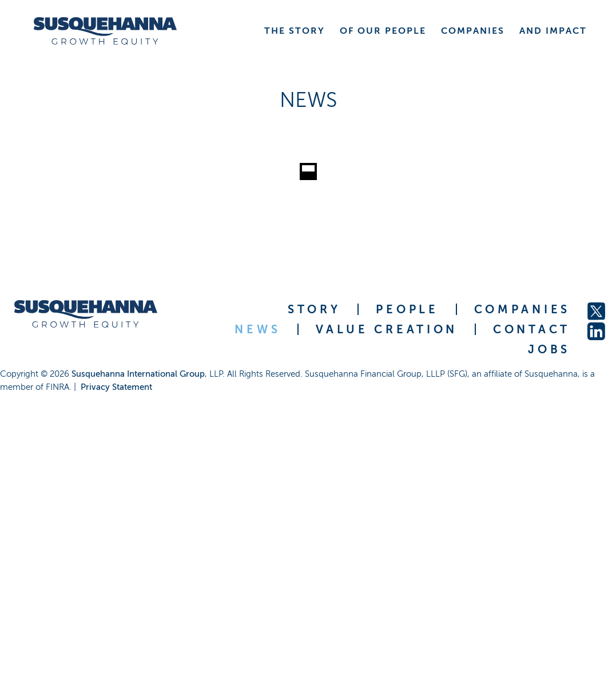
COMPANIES (522, 309)
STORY (314, 309)
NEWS (257, 329)
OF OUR (383, 31)
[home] (105, 31)
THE (295, 31)
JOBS (549, 349)
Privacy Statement (116, 387)
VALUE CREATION (387, 329)
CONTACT (532, 329)
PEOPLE (407, 309)
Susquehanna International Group (138, 374)
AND (553, 31)
